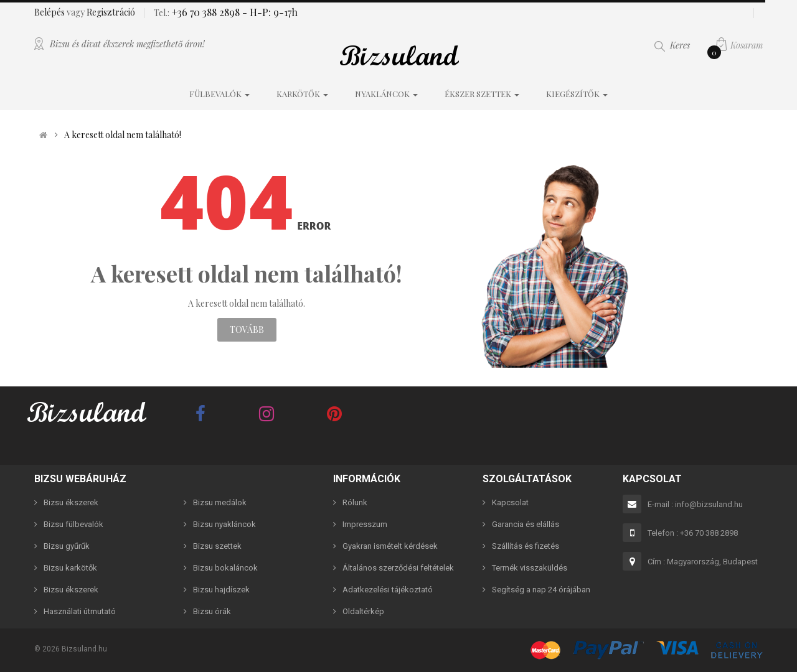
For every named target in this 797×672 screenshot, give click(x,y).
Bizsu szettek (217, 546)
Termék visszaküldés (530, 568)
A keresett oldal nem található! (123, 135)
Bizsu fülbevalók (73, 524)
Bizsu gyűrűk (67, 546)
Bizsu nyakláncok (224, 524)
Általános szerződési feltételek (398, 568)
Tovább (247, 329)
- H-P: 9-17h (269, 12)
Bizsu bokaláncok (225, 568)
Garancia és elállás (526, 524)
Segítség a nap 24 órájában (541, 590)
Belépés (50, 12)
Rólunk (355, 502)
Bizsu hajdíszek (221, 590)
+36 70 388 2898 (205, 12)
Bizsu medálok (220, 502)
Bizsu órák (212, 611)
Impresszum (365, 524)
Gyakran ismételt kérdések (390, 546)
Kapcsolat (510, 502)
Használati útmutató (80, 611)
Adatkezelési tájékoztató (388, 590)
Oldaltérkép (363, 611)
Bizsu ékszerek (71, 502)
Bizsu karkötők (70, 568)
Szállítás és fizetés (526, 546)
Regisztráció (111, 12)
